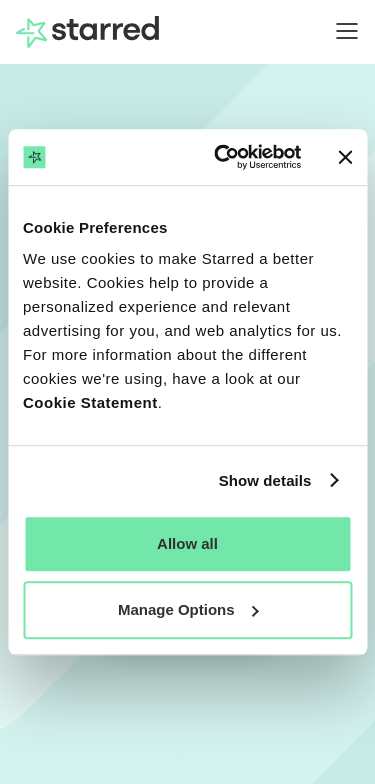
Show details (265, 480)
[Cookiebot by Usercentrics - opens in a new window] (223, 157)
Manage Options (188, 609)
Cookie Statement (90, 402)
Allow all (187, 543)
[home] (87, 32)
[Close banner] (345, 157)
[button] (337, 31)
